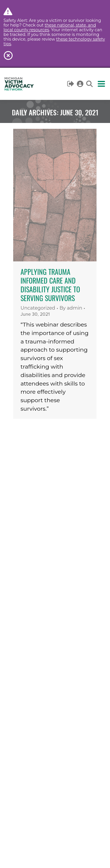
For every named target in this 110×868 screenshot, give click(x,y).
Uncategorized (38, 308)
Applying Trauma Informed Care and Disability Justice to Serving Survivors (50, 285)
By (71, 308)
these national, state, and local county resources (50, 27)
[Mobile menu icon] (101, 84)
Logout (71, 84)
